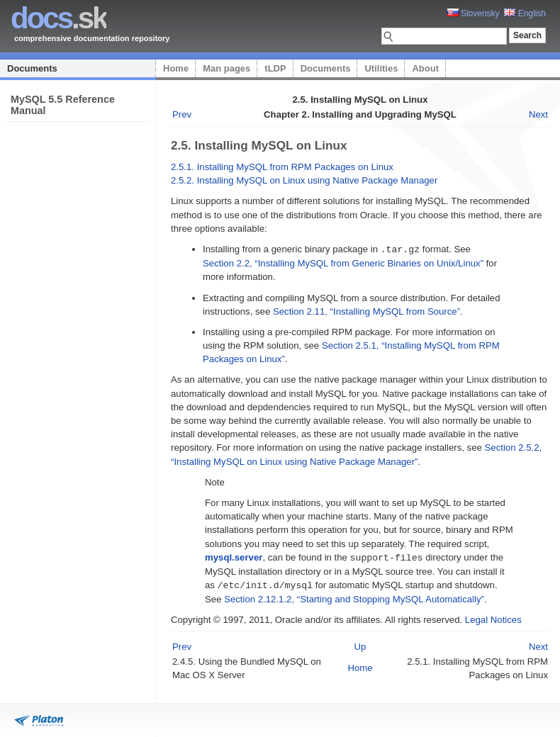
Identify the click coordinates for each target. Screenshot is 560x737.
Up (360, 645)
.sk (58, 18)
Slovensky (474, 13)
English (525, 13)
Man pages (226, 68)
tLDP (275, 68)
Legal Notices (493, 618)
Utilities (381, 68)
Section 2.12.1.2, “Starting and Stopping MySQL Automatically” (354, 597)
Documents (32, 68)
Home (176, 68)
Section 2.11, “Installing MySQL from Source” (366, 311)
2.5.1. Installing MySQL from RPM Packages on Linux (282, 167)
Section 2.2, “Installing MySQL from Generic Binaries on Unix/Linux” (343, 263)
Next (538, 114)
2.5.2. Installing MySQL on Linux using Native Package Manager (304, 180)
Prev (182, 114)
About (425, 68)
